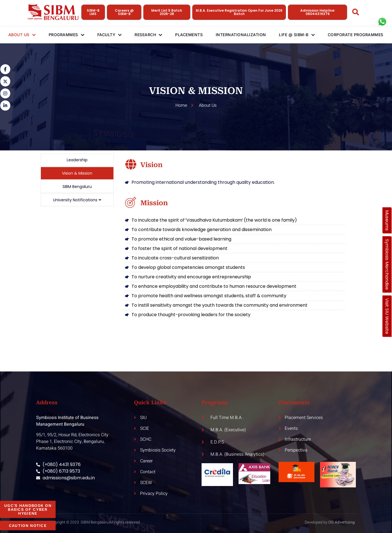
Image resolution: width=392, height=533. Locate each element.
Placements (191, 35)
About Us (20, 35)
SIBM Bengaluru (77, 187)
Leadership (77, 160)
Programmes (65, 35)
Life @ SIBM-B (300, 35)
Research (149, 35)
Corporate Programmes (346, 35)
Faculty (109, 35)
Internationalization (243, 35)
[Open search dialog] (356, 13)
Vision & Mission (77, 173)
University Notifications (77, 200)
